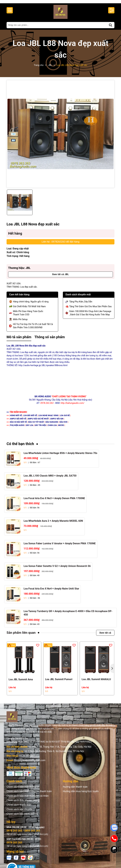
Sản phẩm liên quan (21, 636)
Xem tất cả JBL (61, 277)
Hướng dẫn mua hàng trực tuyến (81, 794)
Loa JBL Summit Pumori (59, 682)
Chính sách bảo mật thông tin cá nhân (28, 799)
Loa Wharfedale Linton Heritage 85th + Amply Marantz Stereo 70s (60, 456)
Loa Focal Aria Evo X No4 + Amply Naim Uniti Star (51, 592)
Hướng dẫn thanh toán (75, 790)
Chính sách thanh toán (19, 808)
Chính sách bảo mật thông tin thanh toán (29, 794)
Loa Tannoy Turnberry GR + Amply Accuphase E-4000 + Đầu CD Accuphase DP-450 (68, 616)
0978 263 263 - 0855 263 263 (23, 834)
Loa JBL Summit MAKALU (96, 682)
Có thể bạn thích (20, 447)
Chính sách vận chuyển (19, 812)
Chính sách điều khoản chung (23, 803)
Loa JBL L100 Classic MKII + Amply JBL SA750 (50, 479)
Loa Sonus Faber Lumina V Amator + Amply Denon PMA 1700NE (60, 546)
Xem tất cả (105, 636)
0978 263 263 (27, 759)
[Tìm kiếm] (111, 28)
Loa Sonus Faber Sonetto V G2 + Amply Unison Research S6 (57, 569)
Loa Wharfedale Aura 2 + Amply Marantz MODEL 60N (53, 524)
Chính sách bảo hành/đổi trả (22, 817)
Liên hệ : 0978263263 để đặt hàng (61, 245)
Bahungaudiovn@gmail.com (30, 763)
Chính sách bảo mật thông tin (23, 790)
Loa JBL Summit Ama (21, 682)
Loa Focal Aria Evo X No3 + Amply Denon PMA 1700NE (54, 501)
